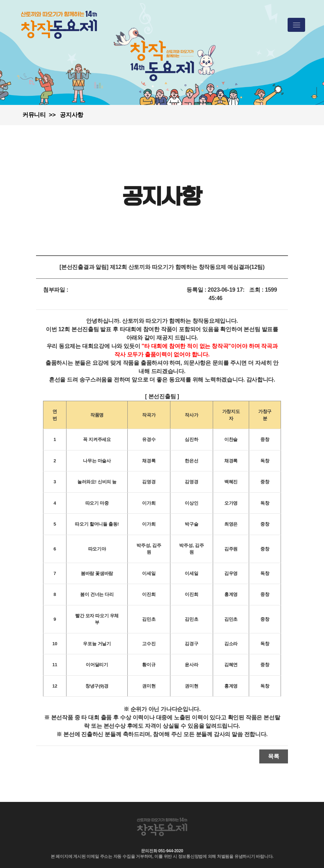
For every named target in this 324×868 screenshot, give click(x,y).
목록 (274, 756)
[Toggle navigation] (296, 25)
